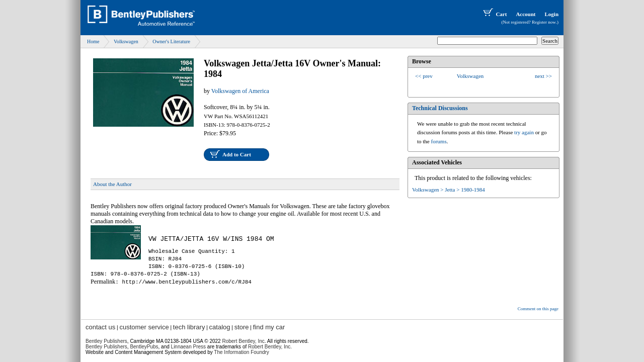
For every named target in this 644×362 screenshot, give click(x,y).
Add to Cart (237, 154)
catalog (220, 327)
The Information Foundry (242, 352)
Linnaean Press (189, 347)
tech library (189, 327)
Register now (544, 22)
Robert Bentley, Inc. (270, 347)
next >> (543, 76)
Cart (494, 14)
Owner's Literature (171, 41)
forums (439, 141)
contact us (100, 327)
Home (93, 41)
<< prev (424, 76)
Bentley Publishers (106, 341)
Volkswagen (126, 41)
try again (524, 132)
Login (551, 14)
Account (526, 14)
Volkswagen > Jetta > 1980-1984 (449, 190)
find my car (269, 327)
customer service (144, 327)
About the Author (112, 184)
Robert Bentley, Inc (243, 341)
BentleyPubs (144, 347)
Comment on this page (538, 309)
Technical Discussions (440, 108)
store (242, 327)
